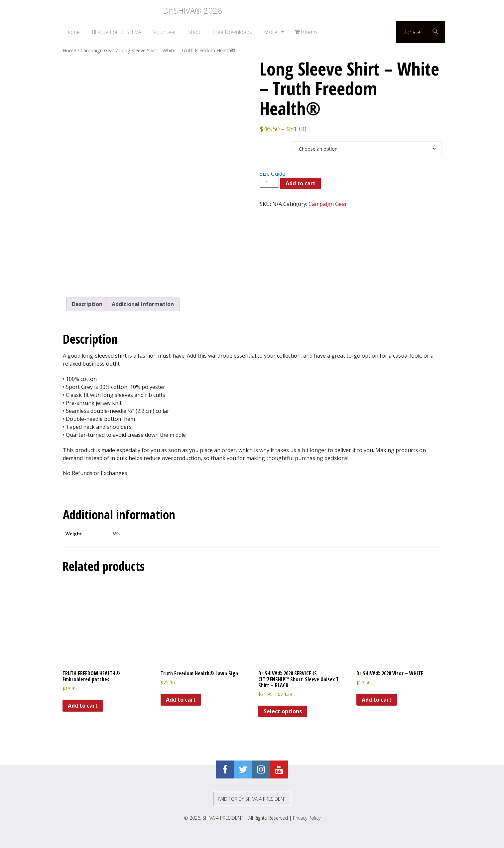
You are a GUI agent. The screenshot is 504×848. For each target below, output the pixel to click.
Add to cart (301, 183)
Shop (194, 32)
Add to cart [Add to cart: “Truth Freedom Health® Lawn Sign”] (181, 700)
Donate (411, 32)
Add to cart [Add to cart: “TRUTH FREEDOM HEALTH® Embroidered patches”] (83, 706)
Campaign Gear (98, 50)
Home (72, 32)
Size (268, 144)
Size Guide (272, 174)
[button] (436, 32)
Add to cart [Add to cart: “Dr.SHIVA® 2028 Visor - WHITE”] (377, 700)
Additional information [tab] (143, 304)
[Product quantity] (269, 183)
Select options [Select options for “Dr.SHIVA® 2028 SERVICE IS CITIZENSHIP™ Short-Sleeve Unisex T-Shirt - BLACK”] (283, 711)
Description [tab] (87, 304)
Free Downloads (232, 32)
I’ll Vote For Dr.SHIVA (117, 32)
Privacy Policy (307, 818)
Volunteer (165, 32)
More (271, 32)
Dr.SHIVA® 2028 (141, 11)
